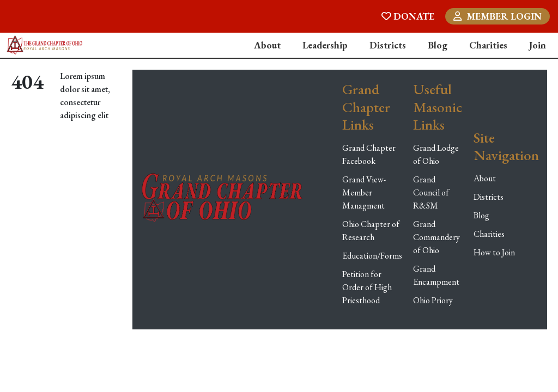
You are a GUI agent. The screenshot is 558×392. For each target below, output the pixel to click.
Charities (488, 45)
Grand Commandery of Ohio (436, 237)
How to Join (494, 252)
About (267, 45)
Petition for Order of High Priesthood (367, 287)
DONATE (408, 16)
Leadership (325, 45)
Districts (388, 45)
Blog (438, 45)
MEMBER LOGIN (498, 16)
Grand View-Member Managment (364, 192)
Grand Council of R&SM (431, 192)
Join (538, 45)
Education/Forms (372, 256)
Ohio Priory (433, 300)
